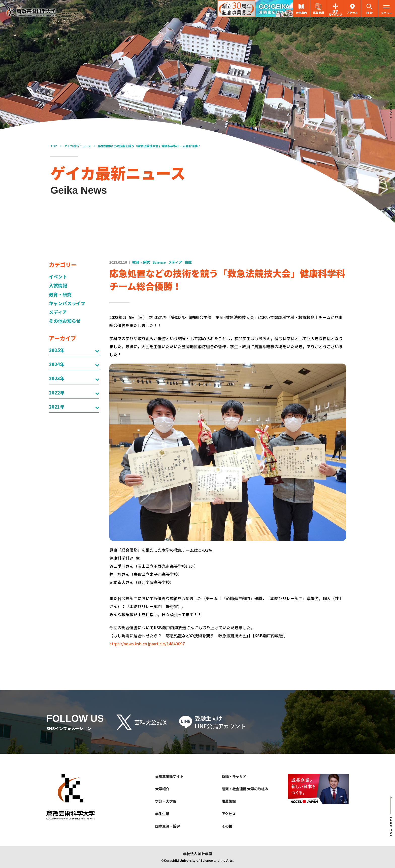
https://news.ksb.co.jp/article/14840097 (147, 644)
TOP (54, 146)
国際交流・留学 (168, 826)
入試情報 (58, 285)
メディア (58, 312)
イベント (58, 277)
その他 (227, 826)
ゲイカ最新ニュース (77, 146)
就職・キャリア (234, 776)
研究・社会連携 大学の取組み (245, 789)
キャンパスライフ (67, 303)
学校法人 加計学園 (198, 854)
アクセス (229, 814)
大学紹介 (162, 789)
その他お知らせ (65, 321)
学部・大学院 (166, 801)
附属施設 (229, 801)
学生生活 (162, 814)
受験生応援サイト (169, 776)
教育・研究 (60, 294)
